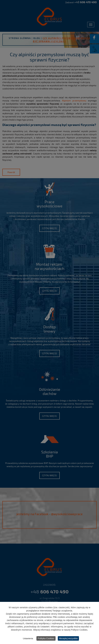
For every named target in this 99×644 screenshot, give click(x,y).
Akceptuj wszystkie (68, 639)
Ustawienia (28, 639)
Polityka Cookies (46, 639)
